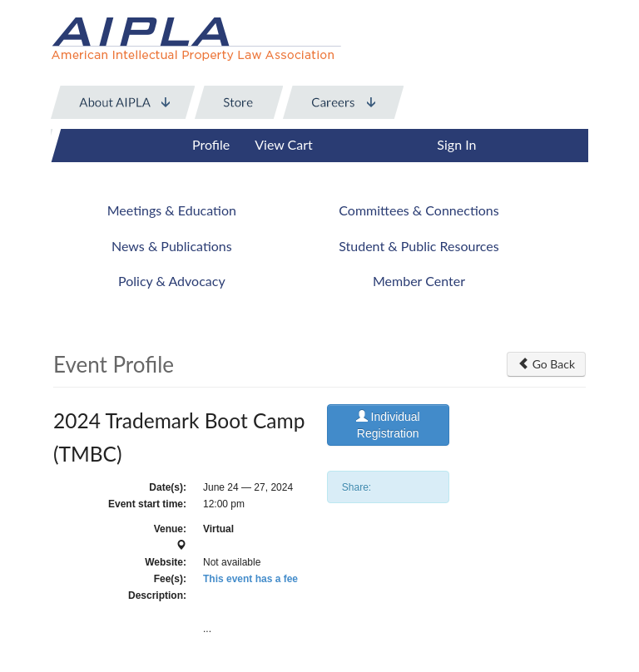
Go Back (546, 364)
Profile (211, 144)
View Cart (284, 144)
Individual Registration (388, 425)
